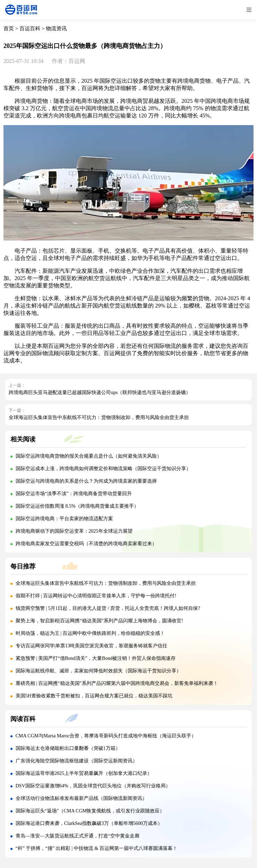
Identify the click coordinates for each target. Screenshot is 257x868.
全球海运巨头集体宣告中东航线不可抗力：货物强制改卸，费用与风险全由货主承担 (99, 417)
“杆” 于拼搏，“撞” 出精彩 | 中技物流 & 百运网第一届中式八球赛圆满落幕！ (97, 848)
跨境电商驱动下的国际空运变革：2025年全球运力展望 (74, 531)
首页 (9, 28)
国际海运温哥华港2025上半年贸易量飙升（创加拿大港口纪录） (84, 773)
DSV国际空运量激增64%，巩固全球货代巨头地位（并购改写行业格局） (93, 786)
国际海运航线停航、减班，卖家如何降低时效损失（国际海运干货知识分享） (98, 671)
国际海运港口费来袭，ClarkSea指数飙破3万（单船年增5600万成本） (89, 823)
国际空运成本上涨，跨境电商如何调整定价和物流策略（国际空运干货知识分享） (103, 469)
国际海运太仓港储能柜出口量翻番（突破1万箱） (68, 748)
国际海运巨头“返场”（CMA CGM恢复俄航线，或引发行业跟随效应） (90, 811)
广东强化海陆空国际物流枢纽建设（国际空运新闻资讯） (77, 761)
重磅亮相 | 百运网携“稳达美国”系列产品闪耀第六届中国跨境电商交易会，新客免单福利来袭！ (117, 683)
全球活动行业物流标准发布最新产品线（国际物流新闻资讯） (81, 798)
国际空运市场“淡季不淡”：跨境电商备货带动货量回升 (74, 494)
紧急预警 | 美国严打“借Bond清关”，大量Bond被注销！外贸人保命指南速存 (96, 658)
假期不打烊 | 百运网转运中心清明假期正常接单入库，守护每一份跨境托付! (96, 596)
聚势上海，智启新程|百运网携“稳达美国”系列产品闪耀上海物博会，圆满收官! (99, 621)
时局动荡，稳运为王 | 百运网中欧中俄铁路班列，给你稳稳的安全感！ (90, 633)
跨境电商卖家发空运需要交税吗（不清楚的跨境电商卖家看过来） (86, 544)
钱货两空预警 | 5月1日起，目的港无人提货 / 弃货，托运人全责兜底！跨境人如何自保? (108, 608)
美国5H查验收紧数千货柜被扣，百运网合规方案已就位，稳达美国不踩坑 (94, 696)
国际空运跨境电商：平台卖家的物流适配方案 (64, 519)
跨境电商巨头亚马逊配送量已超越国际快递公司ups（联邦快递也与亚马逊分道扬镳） (100, 392)
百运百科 (30, 28)
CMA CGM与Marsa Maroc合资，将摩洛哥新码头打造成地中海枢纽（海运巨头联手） (106, 736)
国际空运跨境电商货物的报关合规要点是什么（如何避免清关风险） (89, 456)
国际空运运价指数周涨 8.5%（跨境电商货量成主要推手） (77, 506)
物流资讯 (56, 28)
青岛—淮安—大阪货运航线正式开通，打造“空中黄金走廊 (78, 836)
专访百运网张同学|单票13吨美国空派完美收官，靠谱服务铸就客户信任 (92, 646)
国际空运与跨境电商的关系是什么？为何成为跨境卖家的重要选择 (86, 481)
